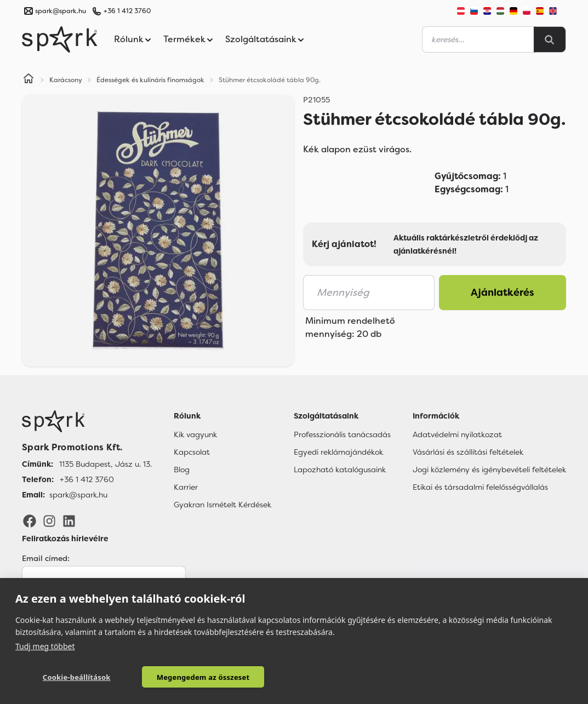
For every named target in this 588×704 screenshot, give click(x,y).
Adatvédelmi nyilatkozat (457, 434)
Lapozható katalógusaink (340, 470)
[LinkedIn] (69, 520)
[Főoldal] (87, 421)
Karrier (186, 487)
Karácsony (66, 80)
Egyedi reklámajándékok (338, 452)
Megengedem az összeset (184, 677)
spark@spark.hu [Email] (78, 495)
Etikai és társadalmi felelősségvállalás (480, 487)
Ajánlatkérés (503, 293)
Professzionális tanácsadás (342, 434)
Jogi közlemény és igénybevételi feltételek (489, 470)
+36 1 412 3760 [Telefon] (87, 479)
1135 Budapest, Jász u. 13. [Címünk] (105, 464)
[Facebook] (30, 520)
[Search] (550, 39)
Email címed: (46, 558)
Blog (182, 470)
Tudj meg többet (45, 646)
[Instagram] (49, 520)
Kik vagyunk (195, 434)
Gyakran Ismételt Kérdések (222, 505)
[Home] (28, 80)
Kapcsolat (192, 452)
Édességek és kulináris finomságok (150, 80)
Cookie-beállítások (70, 677)
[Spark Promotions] (60, 39)
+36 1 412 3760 (127, 11)
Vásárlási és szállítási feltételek (468, 452)
